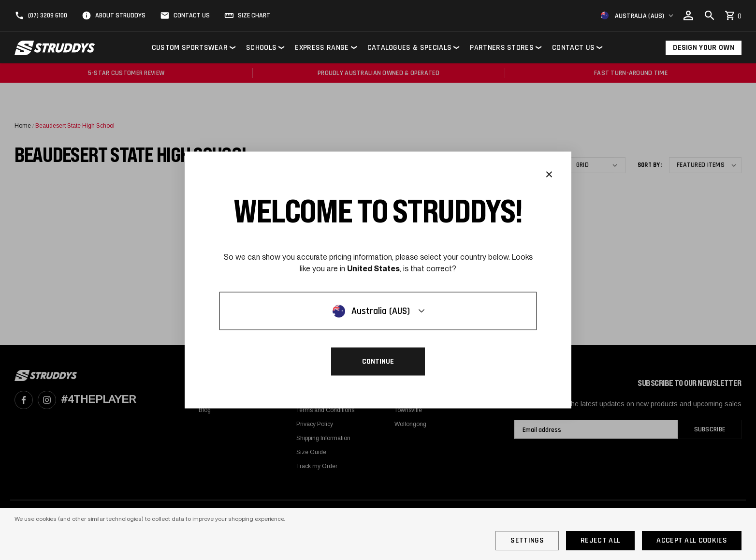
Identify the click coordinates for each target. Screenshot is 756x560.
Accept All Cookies (692, 540)
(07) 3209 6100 (48, 15)
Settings (527, 540)
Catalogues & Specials (410, 48)
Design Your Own (704, 48)
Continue (378, 361)
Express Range (322, 48)
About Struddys (120, 15)
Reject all (600, 540)
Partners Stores (502, 48)
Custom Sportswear (190, 48)
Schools (261, 48)
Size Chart (254, 15)
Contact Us (192, 15)
